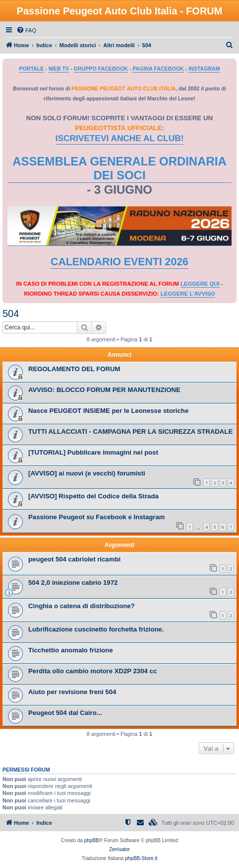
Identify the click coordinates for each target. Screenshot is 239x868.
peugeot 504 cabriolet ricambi (74, 559)
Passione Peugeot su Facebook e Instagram (97, 517)
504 (11, 314)
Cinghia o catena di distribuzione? (82, 606)
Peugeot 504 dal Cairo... (65, 713)
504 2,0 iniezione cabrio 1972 (73, 583)
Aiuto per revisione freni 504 (72, 692)
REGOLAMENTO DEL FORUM (74, 369)
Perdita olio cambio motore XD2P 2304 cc (92, 671)
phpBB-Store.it (141, 858)
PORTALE (31, 69)
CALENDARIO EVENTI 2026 (119, 262)
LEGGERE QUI (200, 284)
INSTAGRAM (204, 69)
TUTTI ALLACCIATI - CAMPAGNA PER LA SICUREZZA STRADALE (130, 432)
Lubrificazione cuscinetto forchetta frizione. (96, 629)
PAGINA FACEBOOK (158, 69)
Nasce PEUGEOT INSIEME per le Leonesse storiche (108, 411)
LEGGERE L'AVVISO (188, 294)
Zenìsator (119, 849)
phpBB (92, 840)
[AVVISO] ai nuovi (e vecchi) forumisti (87, 473)
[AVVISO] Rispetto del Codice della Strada (93, 496)
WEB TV (59, 69)
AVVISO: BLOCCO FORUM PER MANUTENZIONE (104, 390)
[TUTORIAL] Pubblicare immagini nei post (93, 452)
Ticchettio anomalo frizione (70, 650)
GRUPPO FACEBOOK (101, 69)
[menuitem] (26, 30)
